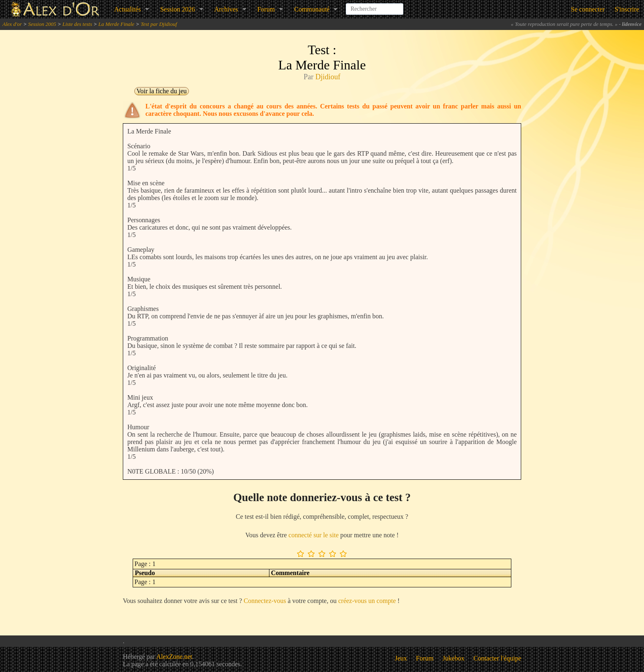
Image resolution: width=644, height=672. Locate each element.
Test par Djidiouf (159, 24)
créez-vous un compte (367, 601)
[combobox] (375, 6)
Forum (266, 9)
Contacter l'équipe (497, 658)
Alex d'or (12, 24)
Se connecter (588, 9)
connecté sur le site (313, 535)
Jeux (401, 658)
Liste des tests (77, 24)
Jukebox (454, 658)
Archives (226, 9)
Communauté (312, 9)
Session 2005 (42, 24)
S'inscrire (627, 9)
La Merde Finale (117, 24)
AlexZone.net (174, 657)
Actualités (128, 9)
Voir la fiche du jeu (161, 91)
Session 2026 (178, 9)
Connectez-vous (265, 601)
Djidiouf (328, 77)
